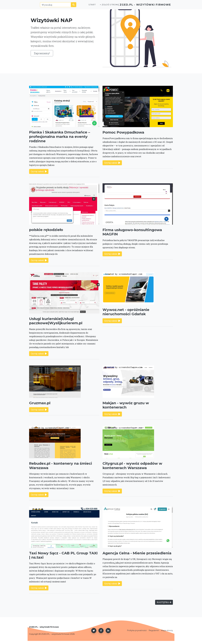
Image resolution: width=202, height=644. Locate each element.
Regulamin (154, 630)
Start (83, 6)
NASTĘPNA (164, 602)
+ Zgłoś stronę (100, 6)
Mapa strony (167, 630)
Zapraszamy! (42, 53)
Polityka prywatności (137, 630)
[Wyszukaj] (51, 6)
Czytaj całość (39, 171)
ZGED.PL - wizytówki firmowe (141, 6)
